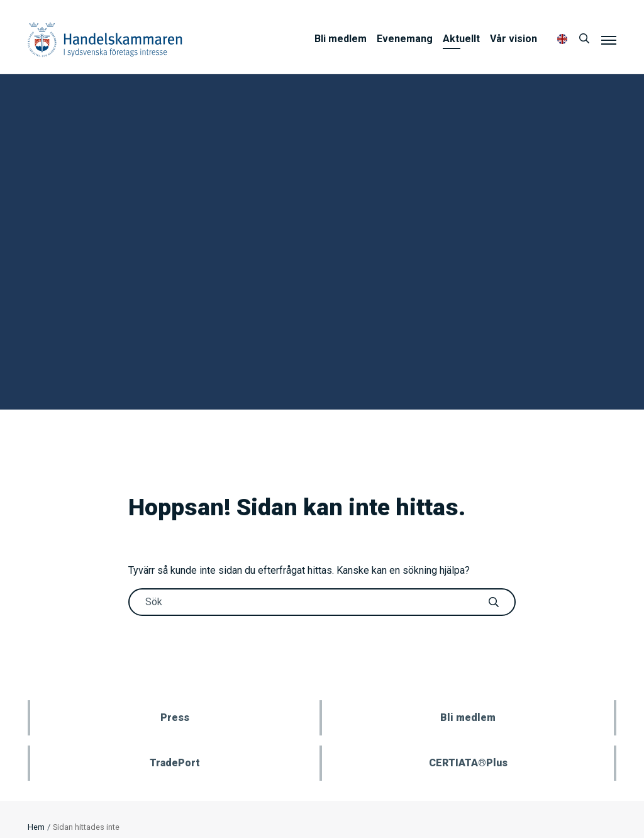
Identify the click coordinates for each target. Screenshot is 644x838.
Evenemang (405, 39)
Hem (36, 827)
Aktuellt (461, 39)
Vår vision (514, 39)
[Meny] (609, 40)
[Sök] (584, 39)
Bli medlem (341, 39)
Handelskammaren (105, 39)
